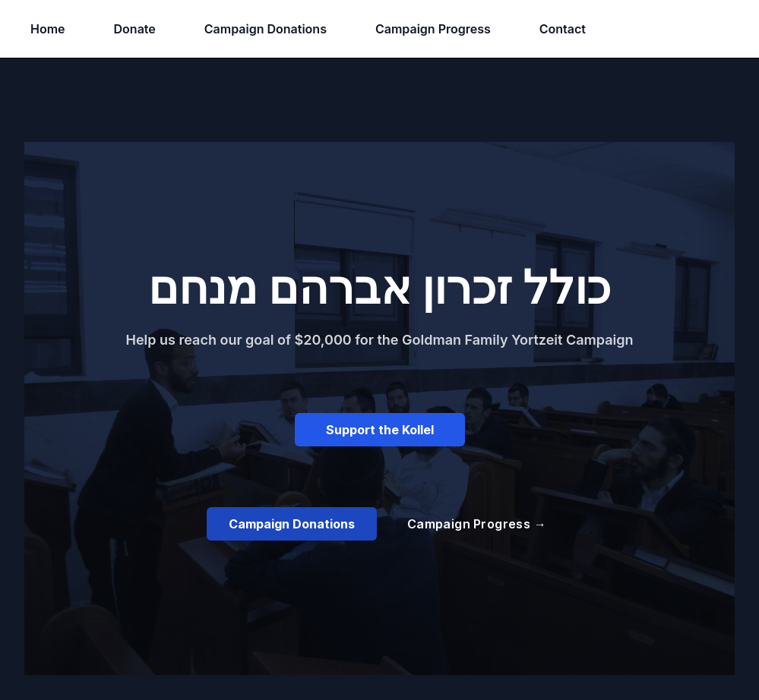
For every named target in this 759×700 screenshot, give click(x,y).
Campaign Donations (266, 29)
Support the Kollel (380, 430)
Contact (563, 29)
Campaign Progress (433, 29)
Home (48, 29)
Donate (135, 29)
